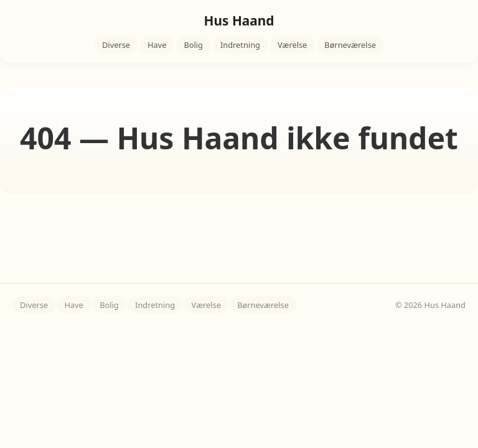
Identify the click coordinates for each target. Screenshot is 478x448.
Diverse (116, 45)
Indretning (240, 45)
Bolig (193, 45)
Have (157, 45)
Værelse (292, 45)
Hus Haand (239, 21)
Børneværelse (350, 45)
